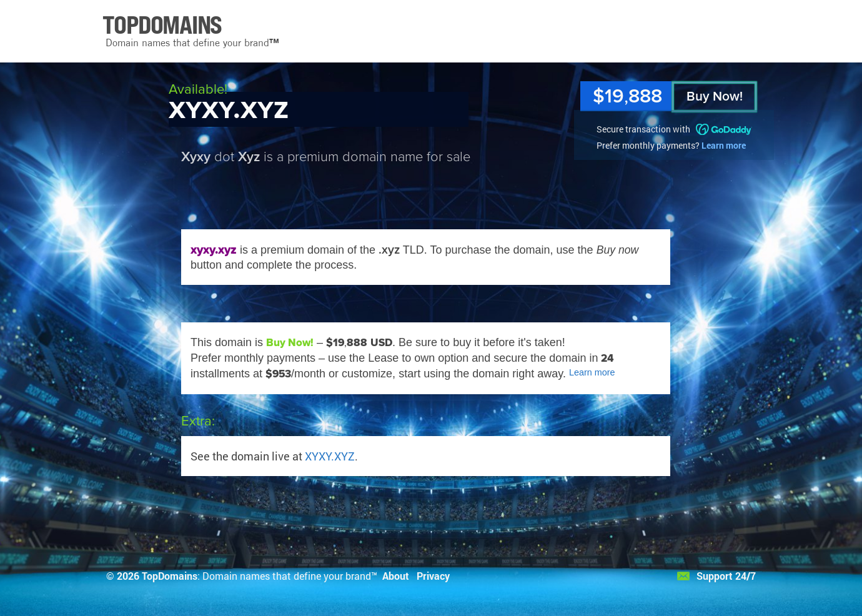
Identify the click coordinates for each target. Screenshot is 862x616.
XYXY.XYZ (330, 456)
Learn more (724, 145)
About (396, 576)
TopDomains (170, 576)
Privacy (433, 576)
